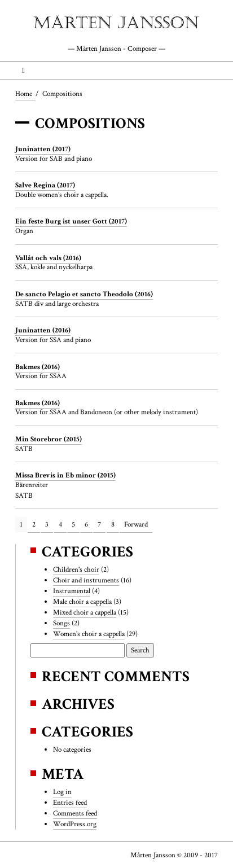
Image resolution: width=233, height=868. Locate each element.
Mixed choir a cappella (85, 612)
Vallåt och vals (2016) (48, 258)
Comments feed (75, 813)
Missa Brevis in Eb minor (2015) (65, 475)
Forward (136, 524)
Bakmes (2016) (38, 367)
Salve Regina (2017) (45, 185)
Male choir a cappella (82, 602)
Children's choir (76, 569)
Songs (61, 623)
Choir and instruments (86, 580)
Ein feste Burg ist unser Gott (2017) (71, 221)
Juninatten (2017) (43, 149)
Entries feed (70, 803)
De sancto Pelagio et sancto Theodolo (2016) (84, 294)
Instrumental (72, 591)
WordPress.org (75, 824)
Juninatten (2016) (43, 330)
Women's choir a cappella (89, 634)
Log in (62, 792)
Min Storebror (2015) (49, 439)
